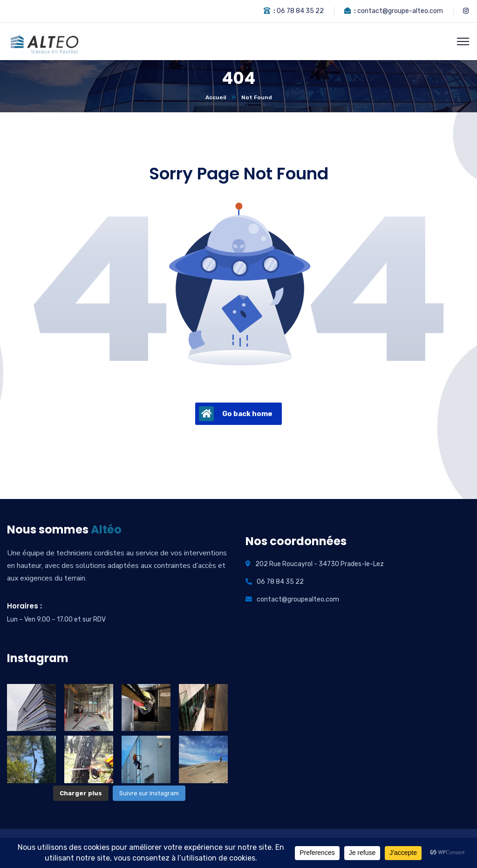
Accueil (216, 97)
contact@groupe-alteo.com (400, 11)
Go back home (236, 414)
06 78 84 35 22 (300, 11)
